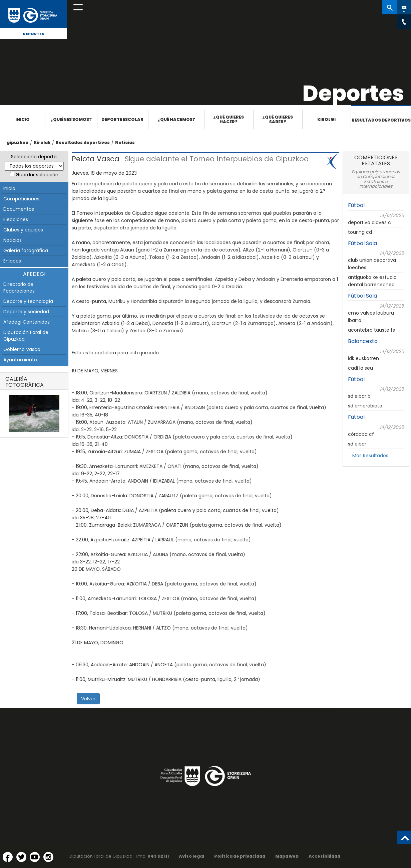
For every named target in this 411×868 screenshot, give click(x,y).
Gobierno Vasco (22, 349)
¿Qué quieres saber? (278, 119)
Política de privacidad (240, 856)
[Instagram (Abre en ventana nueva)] (48, 857)
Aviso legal (191, 856)
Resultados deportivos (381, 120)
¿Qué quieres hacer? (229, 119)
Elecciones (16, 219)
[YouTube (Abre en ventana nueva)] (35, 857)
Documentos (19, 209)
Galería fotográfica (26, 250)
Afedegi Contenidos (27, 322)
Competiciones (21, 199)
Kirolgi (326, 119)
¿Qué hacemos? (176, 119)
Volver (88, 699)
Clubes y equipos (23, 230)
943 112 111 (158, 856)
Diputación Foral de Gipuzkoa (26, 336)
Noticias (125, 142)
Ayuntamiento (20, 360)
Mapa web (287, 856)
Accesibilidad (324, 856)
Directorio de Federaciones (19, 288)
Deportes (34, 34)
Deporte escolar (122, 119)
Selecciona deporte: (34, 157)
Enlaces (12, 261)
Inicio (23, 119)
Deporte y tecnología (28, 301)
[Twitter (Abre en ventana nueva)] (21, 857)
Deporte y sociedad (26, 312)
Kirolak (42, 142)
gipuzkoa (18, 142)
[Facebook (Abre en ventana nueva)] (8, 857)
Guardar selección (37, 175)
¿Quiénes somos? (71, 119)
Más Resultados (370, 456)
